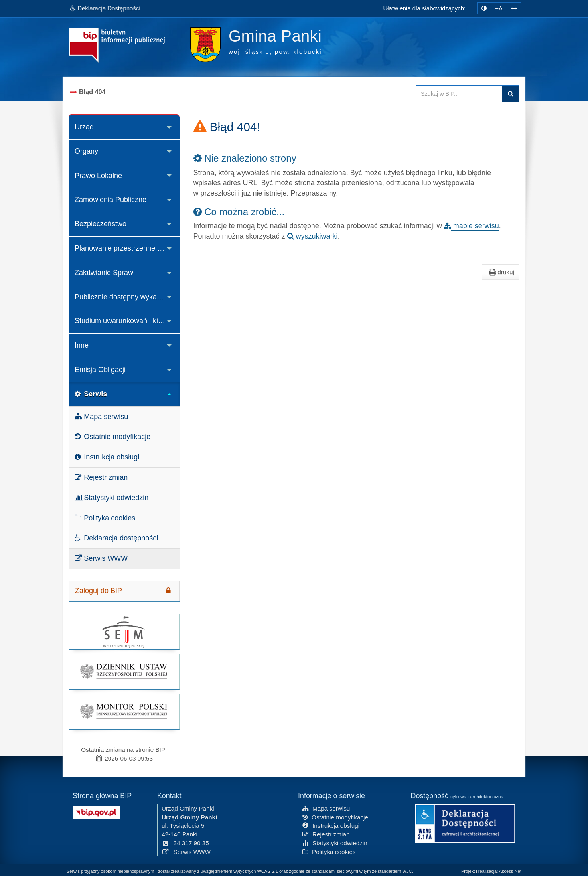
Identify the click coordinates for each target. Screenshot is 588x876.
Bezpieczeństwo (101, 224)
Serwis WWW (101, 558)
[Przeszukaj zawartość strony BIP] (459, 94)
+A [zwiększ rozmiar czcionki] (499, 8)
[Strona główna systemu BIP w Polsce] (97, 812)
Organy (86, 151)
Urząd (84, 127)
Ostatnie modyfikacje (112, 437)
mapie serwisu (472, 226)
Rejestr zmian (101, 477)
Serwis (91, 394)
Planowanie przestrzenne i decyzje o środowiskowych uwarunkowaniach (127, 248)
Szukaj (511, 94)
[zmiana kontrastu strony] (484, 8)
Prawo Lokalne (98, 176)
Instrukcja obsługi (107, 457)
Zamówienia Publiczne (110, 200)
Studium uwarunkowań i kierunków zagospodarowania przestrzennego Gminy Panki (127, 321)
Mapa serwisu (101, 417)
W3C (407, 871)
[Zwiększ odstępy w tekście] (514, 8)
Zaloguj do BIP (124, 591)
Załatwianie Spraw (104, 273)
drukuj (501, 272)
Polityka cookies (105, 518)
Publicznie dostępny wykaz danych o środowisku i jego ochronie (127, 297)
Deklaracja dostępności (116, 538)
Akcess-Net (510, 871)
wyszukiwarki (313, 236)
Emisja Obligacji (100, 370)
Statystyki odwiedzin (111, 498)
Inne (82, 345)
